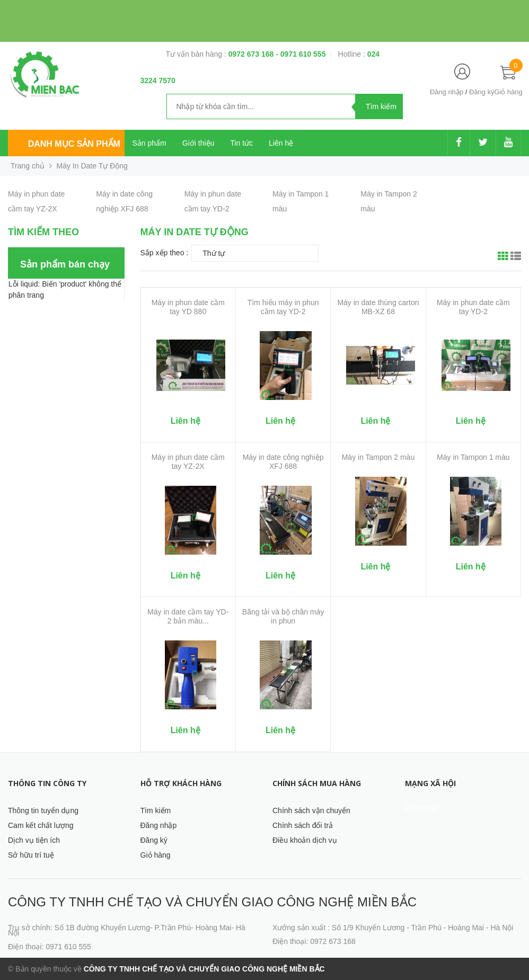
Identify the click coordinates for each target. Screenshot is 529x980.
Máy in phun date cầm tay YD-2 (473, 307)
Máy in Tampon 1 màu (473, 457)
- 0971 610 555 (301, 54)
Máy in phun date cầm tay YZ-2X (188, 462)
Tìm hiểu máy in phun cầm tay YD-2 (283, 307)
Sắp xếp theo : (165, 253)
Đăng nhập (447, 92)
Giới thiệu (199, 143)
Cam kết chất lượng (41, 825)
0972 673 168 (252, 54)
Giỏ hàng (156, 855)
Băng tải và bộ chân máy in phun (283, 616)
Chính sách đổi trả (303, 825)
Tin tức (241, 143)
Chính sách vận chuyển (311, 810)
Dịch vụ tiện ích (34, 840)
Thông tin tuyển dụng (43, 810)
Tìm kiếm (156, 810)
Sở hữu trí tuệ (31, 855)
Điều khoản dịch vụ (305, 840)
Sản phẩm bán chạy (65, 264)
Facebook (421, 808)
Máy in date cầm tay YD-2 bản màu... (188, 616)
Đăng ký (482, 92)
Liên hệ (281, 143)
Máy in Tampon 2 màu (378, 457)
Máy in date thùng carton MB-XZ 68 (378, 307)
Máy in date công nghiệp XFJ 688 (283, 462)
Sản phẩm (149, 143)
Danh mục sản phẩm (74, 144)
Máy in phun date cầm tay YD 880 (188, 307)
